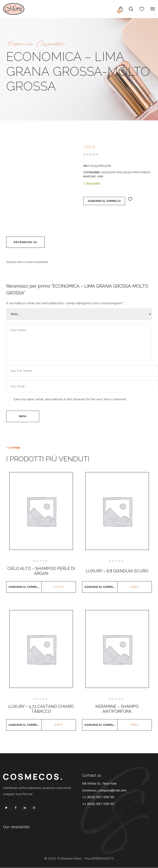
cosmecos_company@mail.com (104, 791)
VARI (100, 176)
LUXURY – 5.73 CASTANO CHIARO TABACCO (41, 709)
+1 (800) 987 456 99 (98, 804)
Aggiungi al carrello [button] (25, 587)
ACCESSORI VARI (112, 172)
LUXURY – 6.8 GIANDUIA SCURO (117, 571)
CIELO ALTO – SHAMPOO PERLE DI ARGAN (41, 571)
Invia (23, 416)
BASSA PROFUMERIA (137, 172)
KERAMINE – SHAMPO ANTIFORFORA (117, 709)
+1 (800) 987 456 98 (98, 797)
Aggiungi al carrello (104, 201)
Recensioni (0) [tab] (26, 242)
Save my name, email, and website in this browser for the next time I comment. (70, 400)
